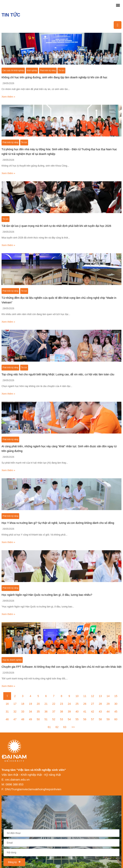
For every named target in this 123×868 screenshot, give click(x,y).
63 (65, 727)
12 (93, 696)
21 (46, 704)
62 (57, 727)
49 (30, 719)
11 (85, 696)
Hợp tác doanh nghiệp (12, 660)
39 (69, 712)
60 (116, 719)
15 (116, 696)
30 (116, 704)
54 (69, 719)
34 (30, 712)
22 (54, 704)
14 (108, 696)
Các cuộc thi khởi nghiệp (13, 70)
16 (7, 704)
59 (108, 719)
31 (7, 712)
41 (85, 712)
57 (93, 719)
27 (93, 704)
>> (73, 727)
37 (54, 712)
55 (77, 719)
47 (15, 719)
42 (93, 712)
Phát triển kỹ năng (48, 70)
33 (23, 712)
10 (77, 696)
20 (38, 704)
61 (49, 727)
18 (23, 704)
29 (108, 704)
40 (77, 712)
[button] (118, 5)
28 (100, 704)
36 (46, 712)
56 (85, 719)
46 (7, 719)
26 (85, 704)
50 (38, 719)
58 (100, 719)
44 (108, 712)
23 (61, 704)
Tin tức (61, 70)
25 (77, 704)
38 (61, 712)
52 (54, 719)
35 (38, 712)
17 (15, 704)
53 (61, 719)
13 (100, 696)
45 (116, 712)
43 (100, 712)
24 (69, 704)
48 (23, 719)
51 (46, 719)
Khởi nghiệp (32, 70)
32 (15, 712)
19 (30, 704)
